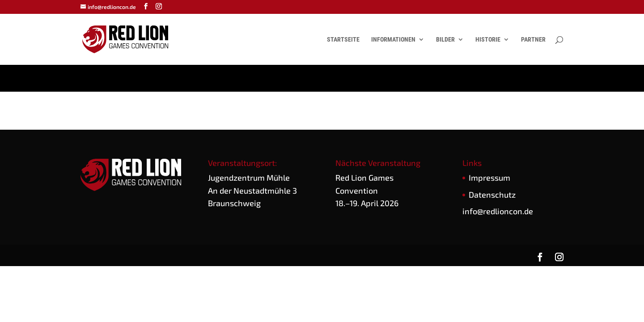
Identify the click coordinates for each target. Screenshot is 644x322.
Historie (488, 40)
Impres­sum (489, 178)
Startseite (343, 40)
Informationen (393, 40)
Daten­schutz (492, 195)
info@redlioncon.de (498, 211)
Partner (533, 40)
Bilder (445, 40)
